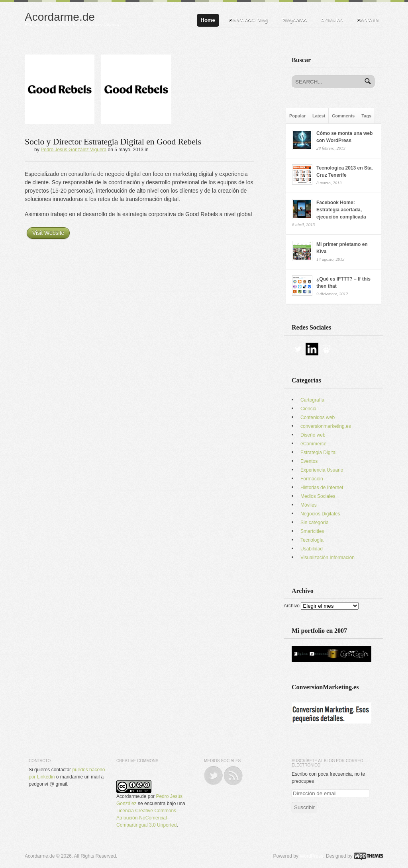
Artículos (332, 20)
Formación (312, 479)
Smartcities (312, 531)
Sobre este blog (249, 20)
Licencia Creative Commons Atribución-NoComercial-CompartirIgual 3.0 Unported (146, 818)
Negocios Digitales (320, 514)
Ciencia (308, 409)
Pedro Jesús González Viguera (74, 150)
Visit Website (48, 233)
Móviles (309, 505)
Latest (319, 116)
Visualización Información (328, 558)
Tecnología (312, 540)
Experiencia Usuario (322, 470)
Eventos (309, 461)
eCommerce (313, 444)
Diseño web (313, 435)
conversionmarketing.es (326, 426)
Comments (343, 116)
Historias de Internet (322, 488)
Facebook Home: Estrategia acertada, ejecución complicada (341, 210)
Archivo (292, 606)
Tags (366, 116)
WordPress (311, 856)
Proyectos (294, 20)
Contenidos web (318, 417)
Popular (297, 116)
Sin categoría (315, 523)
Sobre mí (368, 20)
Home (208, 20)
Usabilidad (312, 549)
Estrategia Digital (319, 453)
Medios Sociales (318, 496)
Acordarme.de (60, 17)
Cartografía (312, 400)
